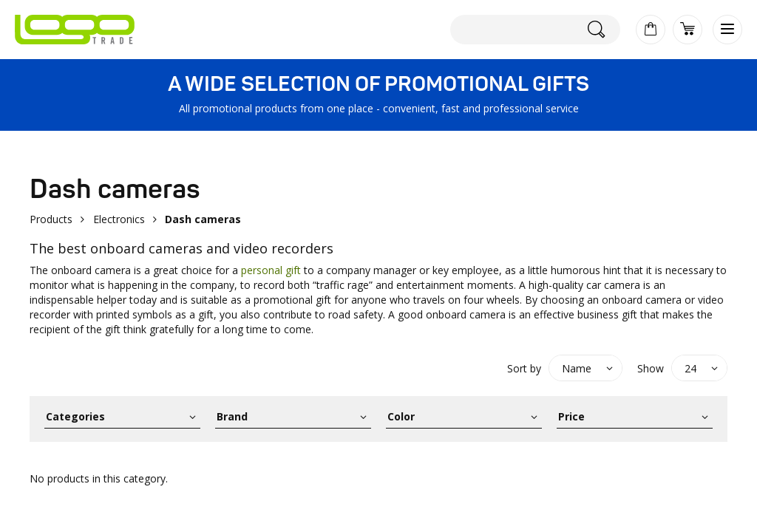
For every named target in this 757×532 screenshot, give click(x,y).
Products (51, 219)
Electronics (119, 219)
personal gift (271, 270)
